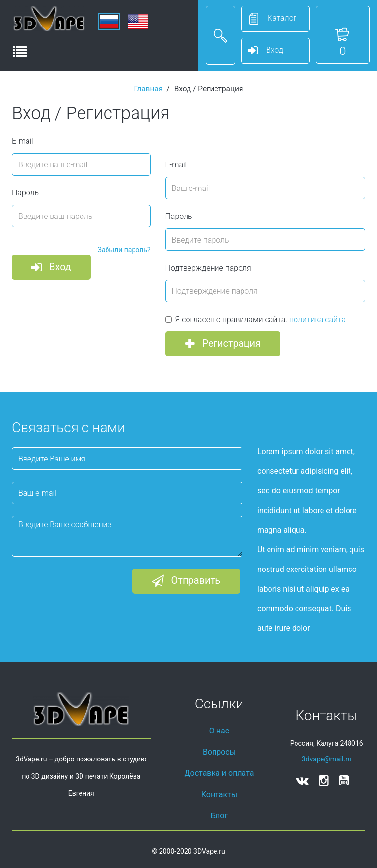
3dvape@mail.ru (327, 759)
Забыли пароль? (124, 250)
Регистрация (223, 344)
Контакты (219, 795)
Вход (51, 268)
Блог (219, 816)
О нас (219, 731)
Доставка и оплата (219, 773)
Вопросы (219, 752)
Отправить (186, 581)
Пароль (25, 193)
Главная (148, 89)
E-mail (23, 141)
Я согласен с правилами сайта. (256, 319)
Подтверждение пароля (208, 268)
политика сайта (317, 319)
